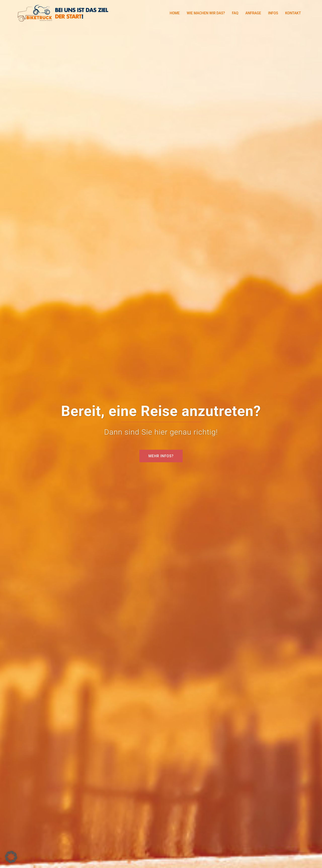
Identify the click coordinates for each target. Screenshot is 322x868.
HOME (175, 13)
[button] (11, 857)
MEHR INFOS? (161, 456)
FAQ (235, 13)
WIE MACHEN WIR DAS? (206, 13)
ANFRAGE (253, 13)
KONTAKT (293, 13)
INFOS (273, 13)
